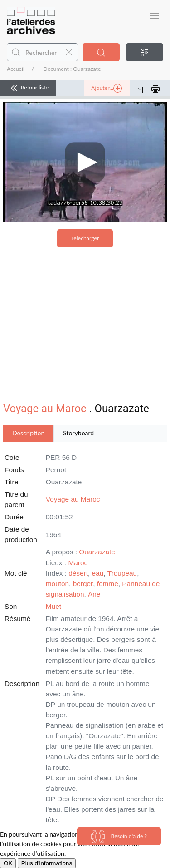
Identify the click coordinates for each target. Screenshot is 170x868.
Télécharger (85, 238)
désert (78, 573)
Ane (94, 594)
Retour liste (28, 88)
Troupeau (122, 573)
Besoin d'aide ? (119, 837)
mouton (57, 584)
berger (83, 584)
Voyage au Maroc (45, 409)
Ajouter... (107, 89)
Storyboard (78, 433)
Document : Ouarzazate (72, 69)
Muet (53, 606)
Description (28, 433)
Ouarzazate (97, 552)
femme (108, 584)
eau (98, 573)
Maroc (78, 563)
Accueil (16, 69)
